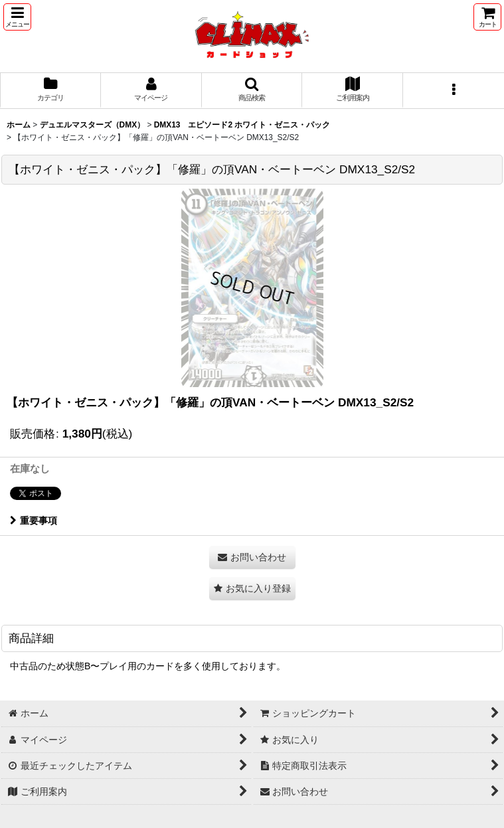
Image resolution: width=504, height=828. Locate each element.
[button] (17, 17)
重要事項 (34, 521)
